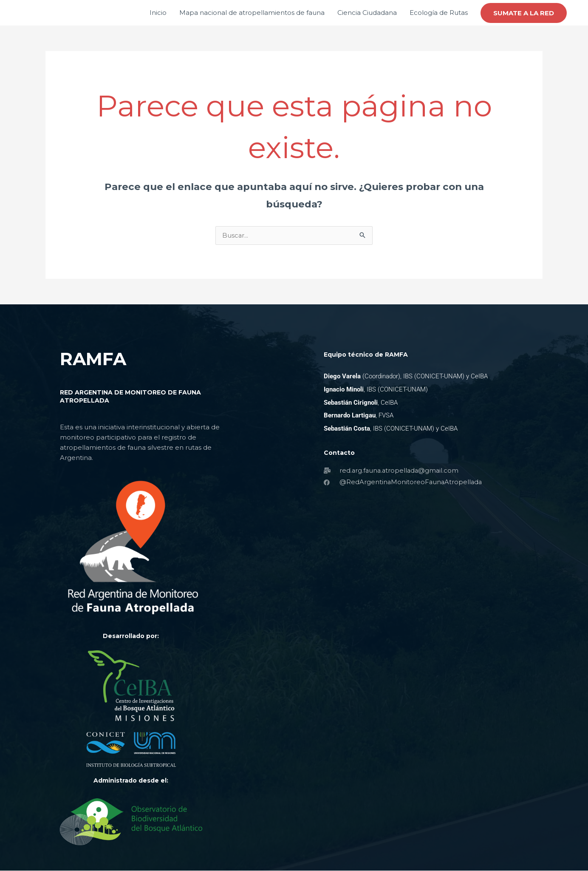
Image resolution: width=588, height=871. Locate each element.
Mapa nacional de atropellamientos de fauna (252, 13)
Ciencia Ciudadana (367, 13)
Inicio (158, 13)
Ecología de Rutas (439, 13)
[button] (524, 13)
